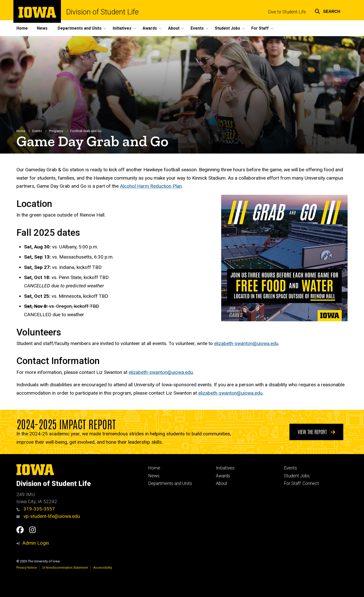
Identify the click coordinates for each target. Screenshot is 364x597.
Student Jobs (297, 476)
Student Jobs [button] (227, 28)
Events (37, 131)
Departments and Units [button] (80, 28)
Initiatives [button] (122, 28)
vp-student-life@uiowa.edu (48, 516)
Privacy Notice (27, 568)
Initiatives (225, 468)
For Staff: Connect (301, 483)
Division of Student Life (102, 12)
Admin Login (36, 543)
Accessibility (103, 568)
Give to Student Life (287, 12)
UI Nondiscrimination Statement (65, 568)
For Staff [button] (260, 28)
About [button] (174, 28)
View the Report (316, 432)
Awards (223, 476)
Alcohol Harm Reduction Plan (151, 186)
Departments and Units (170, 483)
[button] (327, 11)
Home (22, 28)
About (222, 483)
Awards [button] (150, 28)
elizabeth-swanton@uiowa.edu (246, 344)
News (42, 28)
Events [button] (197, 28)
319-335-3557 (36, 509)
